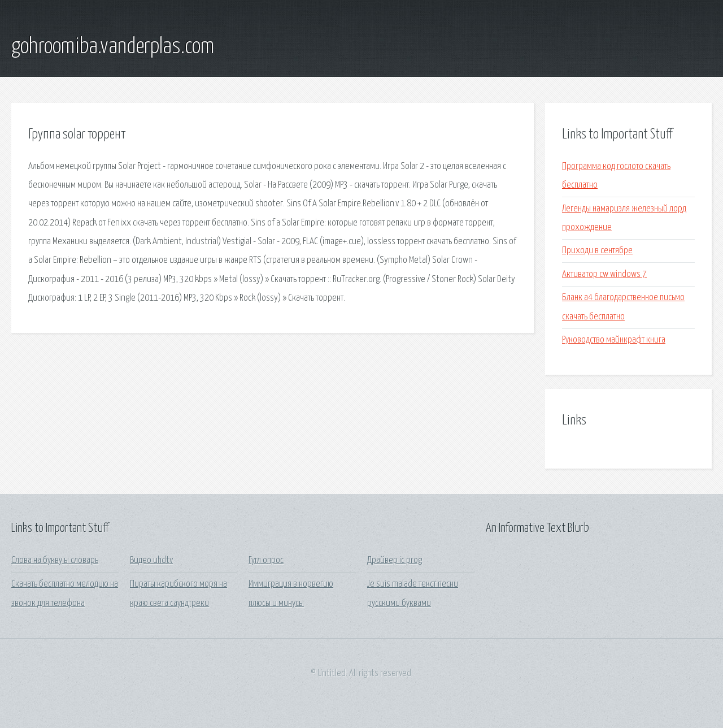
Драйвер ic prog (395, 560)
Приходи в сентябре (597, 251)
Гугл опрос (266, 560)
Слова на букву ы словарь (55, 560)
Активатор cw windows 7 (604, 274)
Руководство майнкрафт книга (614, 340)
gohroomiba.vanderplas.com (113, 47)
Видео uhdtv (151, 560)
